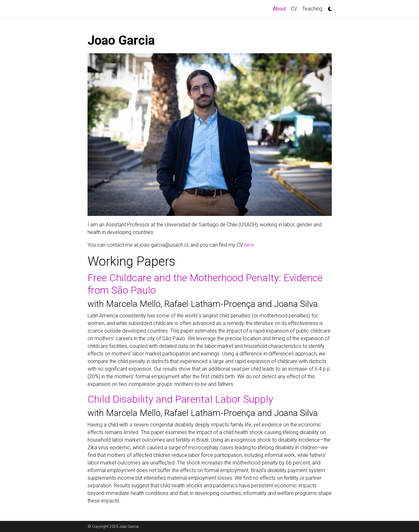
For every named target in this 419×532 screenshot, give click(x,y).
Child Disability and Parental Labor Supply (180, 399)
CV (294, 9)
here (249, 245)
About (281, 8)
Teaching (312, 9)
